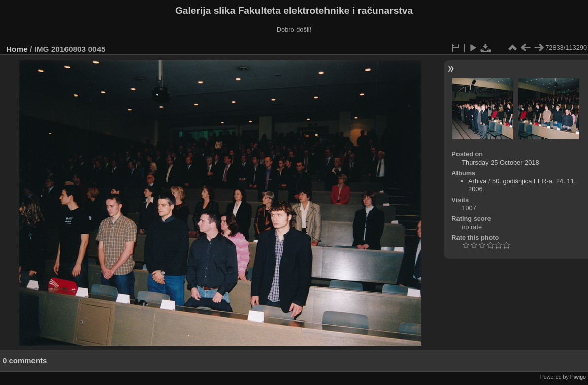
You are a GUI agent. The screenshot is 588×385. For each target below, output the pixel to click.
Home (17, 49)
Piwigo (578, 377)
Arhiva (477, 181)
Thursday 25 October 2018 (500, 162)
